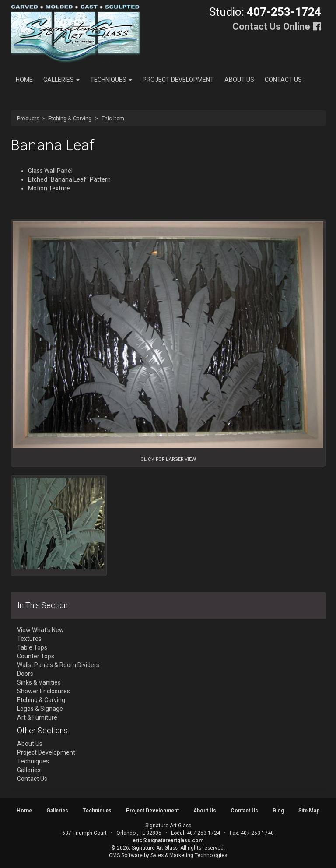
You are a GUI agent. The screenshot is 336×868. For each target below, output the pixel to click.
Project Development (178, 80)
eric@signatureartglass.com (168, 840)
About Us (239, 80)
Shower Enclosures (44, 691)
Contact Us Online (271, 26)
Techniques (111, 80)
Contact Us (283, 80)
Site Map (309, 811)
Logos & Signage (40, 709)
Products (28, 118)
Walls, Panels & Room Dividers (58, 665)
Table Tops (32, 647)
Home (24, 80)
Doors (25, 674)
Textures (29, 639)
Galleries (61, 80)
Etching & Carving (70, 118)
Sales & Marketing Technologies (189, 855)
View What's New (40, 630)
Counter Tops (36, 656)
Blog (278, 811)
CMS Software (126, 855)
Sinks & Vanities (39, 682)
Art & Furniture (37, 717)
